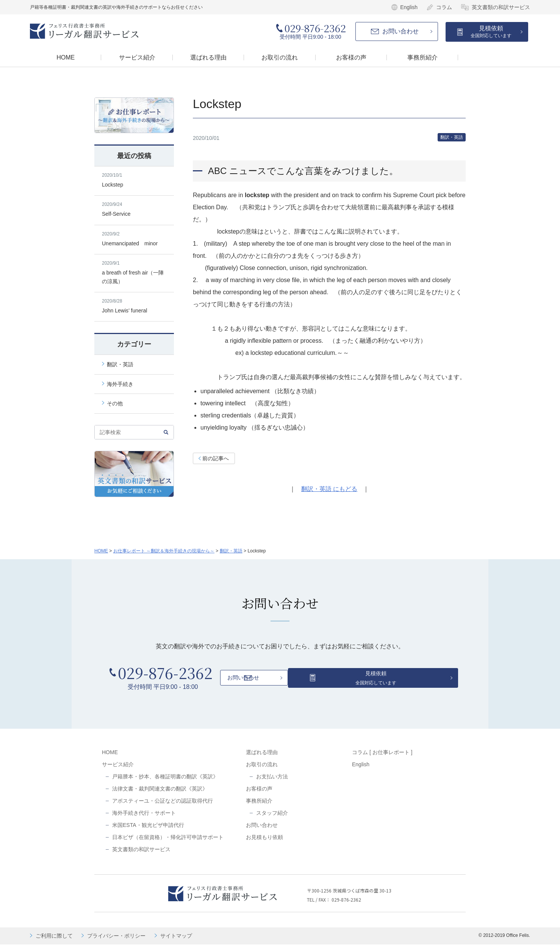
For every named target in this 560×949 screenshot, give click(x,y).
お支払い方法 (272, 781)
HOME (101, 551)
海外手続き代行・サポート (144, 817)
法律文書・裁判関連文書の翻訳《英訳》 (160, 793)
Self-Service (134, 209)
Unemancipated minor (134, 239)
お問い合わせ (400, 31)
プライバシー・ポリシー (116, 940)
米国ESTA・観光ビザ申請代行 (148, 830)
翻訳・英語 (450, 138)
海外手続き (120, 384)
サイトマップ (176, 940)
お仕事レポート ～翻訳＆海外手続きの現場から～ (164, 551)
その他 (115, 403)
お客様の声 (259, 793)
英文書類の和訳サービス (501, 7)
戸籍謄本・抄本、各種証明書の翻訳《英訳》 (165, 781)
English (409, 7)
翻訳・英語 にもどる (329, 490)
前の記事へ (216, 459)
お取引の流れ (262, 769)
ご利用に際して (54, 940)
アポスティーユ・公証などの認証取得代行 (163, 805)
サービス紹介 (118, 769)
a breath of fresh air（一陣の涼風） (134, 272)
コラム (444, 7)
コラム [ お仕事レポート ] (382, 757)
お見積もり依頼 (264, 842)
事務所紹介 (259, 805)
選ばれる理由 (262, 757)
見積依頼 (491, 32)
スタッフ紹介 (272, 817)
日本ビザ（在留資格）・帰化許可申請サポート (168, 842)
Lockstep (134, 180)
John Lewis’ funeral (134, 306)
